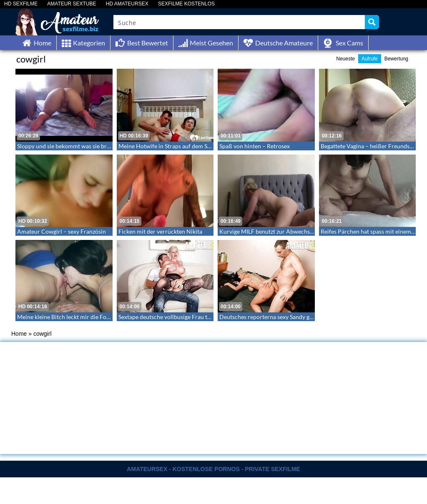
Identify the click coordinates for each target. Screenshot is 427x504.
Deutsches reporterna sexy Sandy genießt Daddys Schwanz (295, 317)
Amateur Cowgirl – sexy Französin (62, 231)
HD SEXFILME (21, 4)
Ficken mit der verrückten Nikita (160, 231)
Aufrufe (370, 59)
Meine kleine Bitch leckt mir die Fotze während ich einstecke (95, 317)
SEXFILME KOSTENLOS (186, 4)
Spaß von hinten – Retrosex (255, 146)
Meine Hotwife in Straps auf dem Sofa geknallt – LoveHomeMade (202, 146)
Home (19, 334)
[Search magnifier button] (372, 22)
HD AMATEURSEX (127, 4)
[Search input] (240, 22)
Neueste (345, 59)
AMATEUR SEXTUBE (72, 4)
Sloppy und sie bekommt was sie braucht (69, 146)
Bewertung (396, 59)
